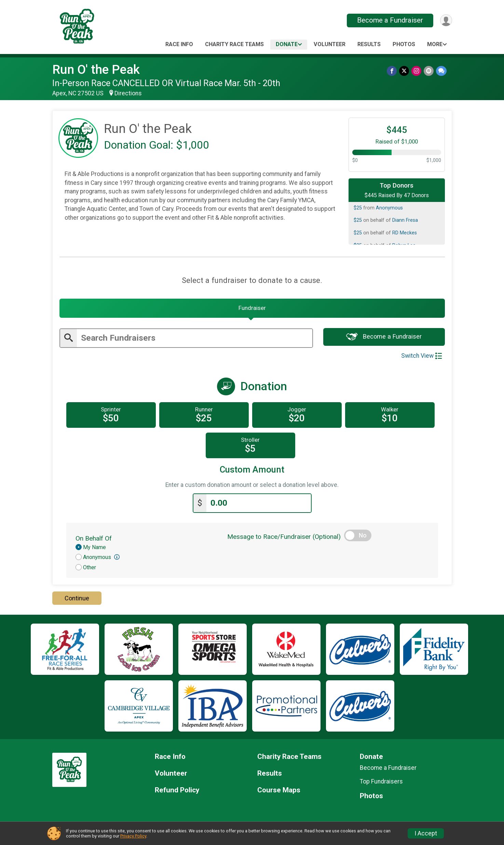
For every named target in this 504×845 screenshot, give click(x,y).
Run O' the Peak (96, 70)
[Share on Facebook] (393, 71)
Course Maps (279, 792)
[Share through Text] (441, 71)
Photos (404, 44)
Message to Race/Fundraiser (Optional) (284, 538)
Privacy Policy (133, 836)
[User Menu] (446, 20)
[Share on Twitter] (405, 71)
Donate (287, 44)
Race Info (179, 44)
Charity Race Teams (234, 44)
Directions (128, 93)
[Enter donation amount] (259, 505)
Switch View (421, 357)
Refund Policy (177, 792)
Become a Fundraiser (389, 20)
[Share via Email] (429, 71)
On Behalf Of (94, 539)
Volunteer (330, 44)
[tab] (252, 309)
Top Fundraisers (381, 783)
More (435, 44)
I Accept (426, 833)
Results (369, 44)
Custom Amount (252, 471)
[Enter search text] (195, 340)
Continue (77, 599)
